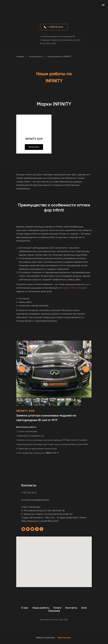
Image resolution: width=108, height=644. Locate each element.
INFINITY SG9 (34, 139)
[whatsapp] (32, 529)
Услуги (57, 608)
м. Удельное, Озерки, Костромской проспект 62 (60, 40)
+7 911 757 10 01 (29, 493)
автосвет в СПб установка (72, 288)
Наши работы (36, 56)
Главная (20, 56)
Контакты (71, 608)
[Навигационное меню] (103, 5)
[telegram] (37, 529)
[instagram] (23, 529)
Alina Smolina (64, 638)
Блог (84, 608)
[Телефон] (41, 529)
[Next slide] (86, 369)
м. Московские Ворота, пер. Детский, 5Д (57, 36)
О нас (25, 608)
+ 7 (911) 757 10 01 (55, 27)
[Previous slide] (22, 369)
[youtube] (28, 529)
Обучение (54, 611)
